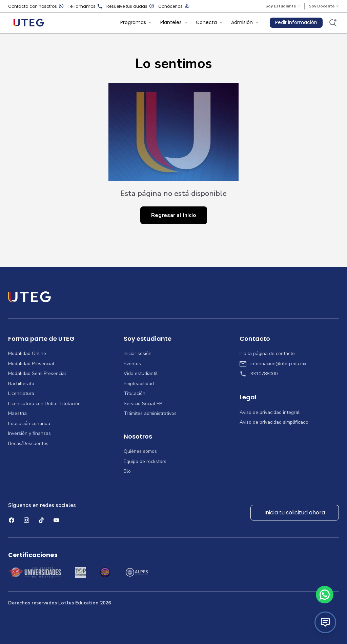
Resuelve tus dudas (130, 6)
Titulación (135, 394)
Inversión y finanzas (29, 434)
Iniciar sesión (138, 354)
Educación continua (29, 424)
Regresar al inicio (174, 215)
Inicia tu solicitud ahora (295, 513)
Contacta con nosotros (36, 6)
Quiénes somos (140, 451)
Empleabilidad (139, 384)
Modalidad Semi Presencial (37, 374)
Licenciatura (21, 394)
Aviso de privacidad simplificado (274, 422)
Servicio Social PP (143, 404)
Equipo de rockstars (145, 462)
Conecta (209, 22)
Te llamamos (85, 6)
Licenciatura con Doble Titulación (44, 404)
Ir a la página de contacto (267, 354)
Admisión (245, 22)
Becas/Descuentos (28, 444)
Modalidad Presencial (31, 364)
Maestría (17, 414)
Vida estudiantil (141, 374)
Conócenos (174, 6)
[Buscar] (333, 23)
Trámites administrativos (150, 414)
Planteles (174, 22)
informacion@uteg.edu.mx (273, 364)
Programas (136, 22)
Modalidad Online (27, 354)
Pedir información (296, 22)
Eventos (132, 364)
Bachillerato (21, 384)
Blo (127, 471)
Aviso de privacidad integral (270, 413)
